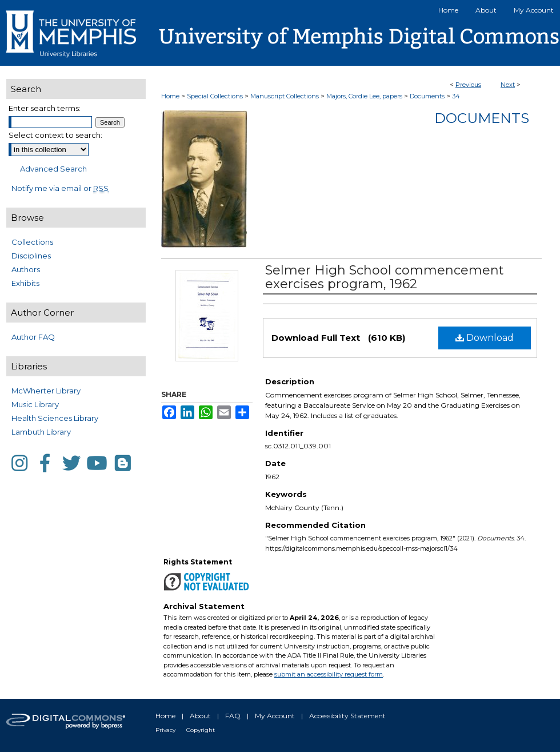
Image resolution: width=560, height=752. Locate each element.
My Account (275, 716)
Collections (32, 242)
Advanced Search (53, 169)
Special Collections (215, 96)
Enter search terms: (45, 108)
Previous (468, 85)
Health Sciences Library (55, 418)
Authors (26, 269)
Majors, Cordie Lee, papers (364, 96)
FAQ (233, 716)
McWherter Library (46, 391)
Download (485, 338)
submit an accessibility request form (329, 674)
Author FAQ (33, 337)
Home (170, 96)
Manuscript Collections (285, 96)
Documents (427, 96)
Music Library (35, 404)
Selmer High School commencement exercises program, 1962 (385, 277)
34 (456, 96)
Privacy (165, 730)
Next (508, 85)
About (200, 716)
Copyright (201, 730)
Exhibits (25, 283)
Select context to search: (55, 135)
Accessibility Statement (347, 716)
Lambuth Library (41, 432)
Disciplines (31, 256)
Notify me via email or (60, 188)
